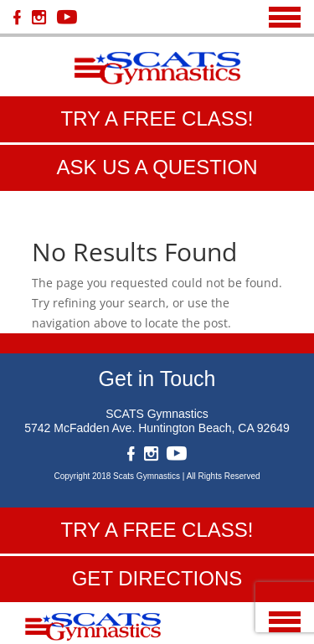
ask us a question (157, 167)
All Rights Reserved (224, 476)
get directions (157, 578)
